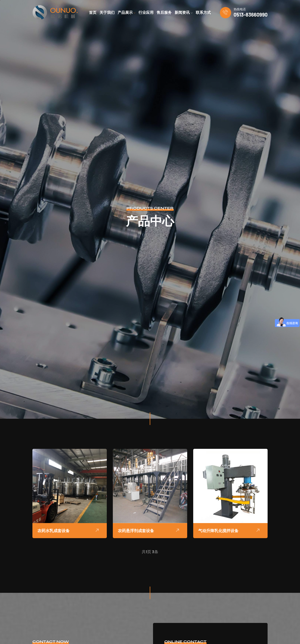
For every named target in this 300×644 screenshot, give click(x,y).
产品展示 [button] (127, 13)
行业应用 (146, 13)
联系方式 (203, 13)
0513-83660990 (251, 15)
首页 (93, 13)
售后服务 (164, 13)
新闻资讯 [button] (184, 13)
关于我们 (107, 13)
